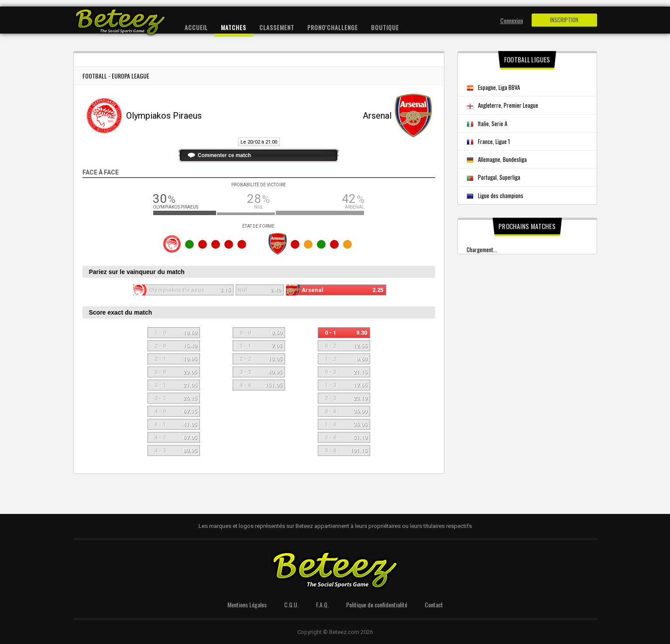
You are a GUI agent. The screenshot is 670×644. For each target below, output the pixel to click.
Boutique (385, 27)
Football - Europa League (116, 76)
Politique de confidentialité (377, 605)
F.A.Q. (322, 605)
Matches (234, 27)
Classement (277, 27)
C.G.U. (291, 605)
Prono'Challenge (333, 27)
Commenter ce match (224, 155)
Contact (434, 605)
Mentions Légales (247, 605)
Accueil (196, 27)
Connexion (512, 20)
